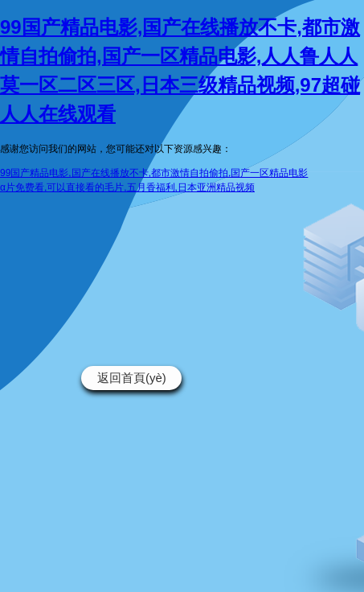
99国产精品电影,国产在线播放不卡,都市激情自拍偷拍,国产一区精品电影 (154, 173)
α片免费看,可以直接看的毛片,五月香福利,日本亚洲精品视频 (127, 187)
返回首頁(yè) (132, 378)
